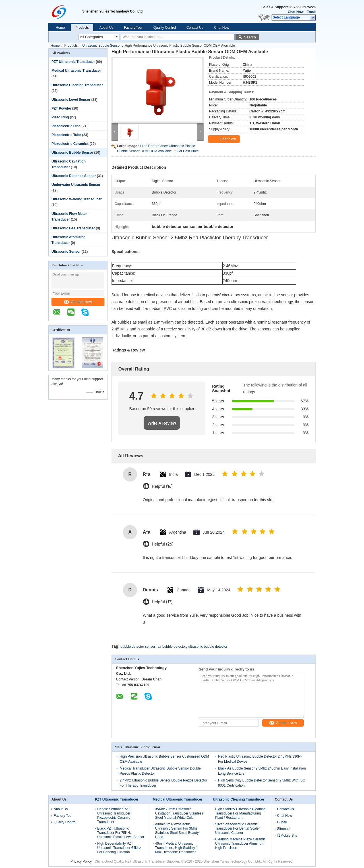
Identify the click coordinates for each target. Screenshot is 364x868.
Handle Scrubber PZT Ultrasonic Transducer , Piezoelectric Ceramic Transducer (115, 815)
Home (60, 28)
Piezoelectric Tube (66, 135)
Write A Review (162, 423)
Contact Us (195, 28)
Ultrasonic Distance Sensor (74, 176)
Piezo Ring (60, 117)
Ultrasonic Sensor (66, 252)
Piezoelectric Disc (66, 126)
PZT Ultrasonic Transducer (73, 62)
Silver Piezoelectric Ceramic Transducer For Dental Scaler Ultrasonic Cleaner (237, 828)
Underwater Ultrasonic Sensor (76, 185)
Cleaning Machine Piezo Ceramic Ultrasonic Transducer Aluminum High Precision (240, 844)
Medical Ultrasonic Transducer (76, 71)
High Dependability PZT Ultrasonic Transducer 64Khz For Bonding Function (119, 848)
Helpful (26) (163, 544)
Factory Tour (133, 28)
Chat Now (296, 12)
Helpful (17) (162, 602)
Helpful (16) (162, 487)
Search (250, 37)
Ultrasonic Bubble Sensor (101, 46)
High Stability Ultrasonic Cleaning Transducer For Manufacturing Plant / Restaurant (240, 813)
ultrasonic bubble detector (208, 647)
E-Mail (282, 822)
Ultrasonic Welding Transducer (76, 199)
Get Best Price (188, 151)
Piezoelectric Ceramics (70, 144)
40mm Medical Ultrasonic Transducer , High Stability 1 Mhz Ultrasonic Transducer (176, 848)
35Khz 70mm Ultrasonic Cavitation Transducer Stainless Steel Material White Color (179, 813)
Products (82, 28)
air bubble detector (172, 647)
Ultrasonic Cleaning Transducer (77, 85)
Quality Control (165, 28)
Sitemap (283, 829)
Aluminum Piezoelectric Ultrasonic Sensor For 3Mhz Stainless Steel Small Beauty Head (177, 831)
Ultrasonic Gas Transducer (73, 228)
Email (311, 12)
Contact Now (78, 302)
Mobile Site (287, 836)
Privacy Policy (81, 861)
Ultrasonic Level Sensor (71, 100)
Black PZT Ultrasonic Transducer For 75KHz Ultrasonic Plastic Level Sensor (121, 833)
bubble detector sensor (138, 647)
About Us (106, 28)
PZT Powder (61, 108)
